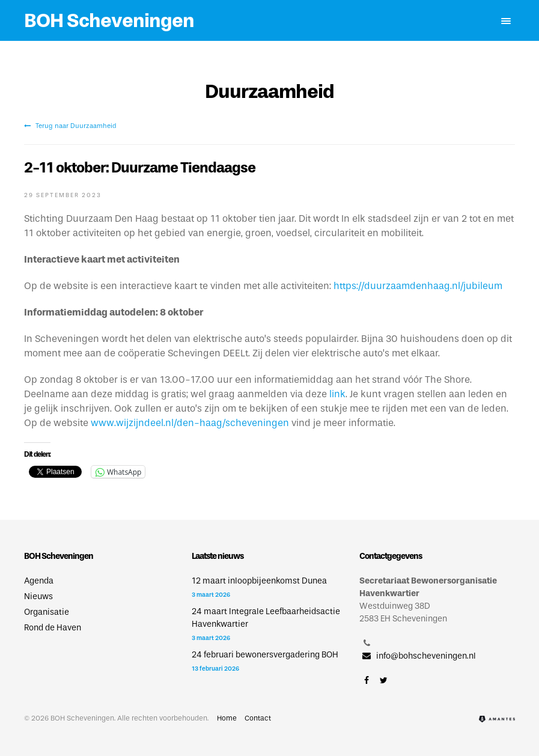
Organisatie (47, 612)
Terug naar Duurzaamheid (70, 126)
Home (227, 718)
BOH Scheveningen (109, 20)
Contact (258, 718)
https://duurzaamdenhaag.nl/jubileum (418, 286)
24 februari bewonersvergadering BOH (265, 655)
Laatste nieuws (218, 556)
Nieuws (38, 596)
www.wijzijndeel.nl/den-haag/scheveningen (190, 423)
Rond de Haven (53, 628)
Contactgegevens (391, 556)
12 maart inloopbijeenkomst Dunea (259, 581)
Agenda (39, 581)
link (337, 394)
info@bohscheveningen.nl (418, 656)
